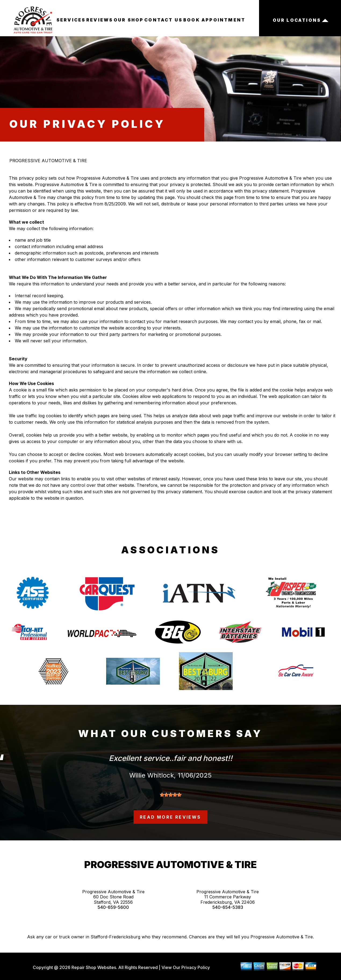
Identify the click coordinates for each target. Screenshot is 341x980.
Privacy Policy (196, 967)
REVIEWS (100, 20)
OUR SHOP (129, 20)
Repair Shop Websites (93, 967)
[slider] (171, 795)
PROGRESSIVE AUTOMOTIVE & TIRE (48, 161)
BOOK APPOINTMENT (214, 20)
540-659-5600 (113, 907)
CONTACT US (163, 20)
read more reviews (170, 817)
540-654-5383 (228, 907)
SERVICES (71, 20)
